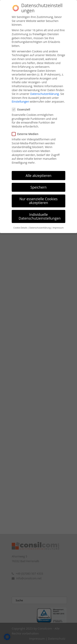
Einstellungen (20, 96)
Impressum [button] (58, 222)
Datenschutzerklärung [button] (40, 222)
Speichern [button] (38, 181)
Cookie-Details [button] (20, 222)
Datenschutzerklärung (44, 88)
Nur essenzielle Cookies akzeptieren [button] (38, 195)
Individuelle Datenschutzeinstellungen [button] (40, 211)
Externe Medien (27, 128)
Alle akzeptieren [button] (38, 170)
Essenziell (23, 104)
